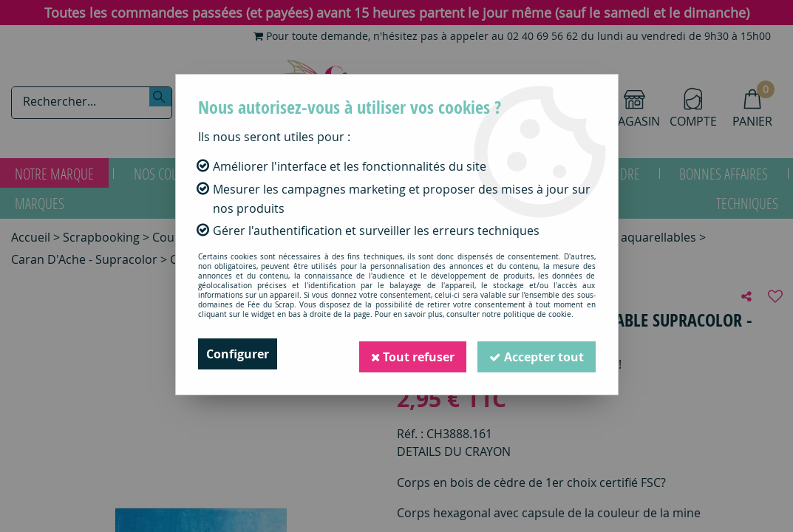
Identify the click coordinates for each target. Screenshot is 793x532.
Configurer (238, 354)
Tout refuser (412, 354)
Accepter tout (537, 354)
